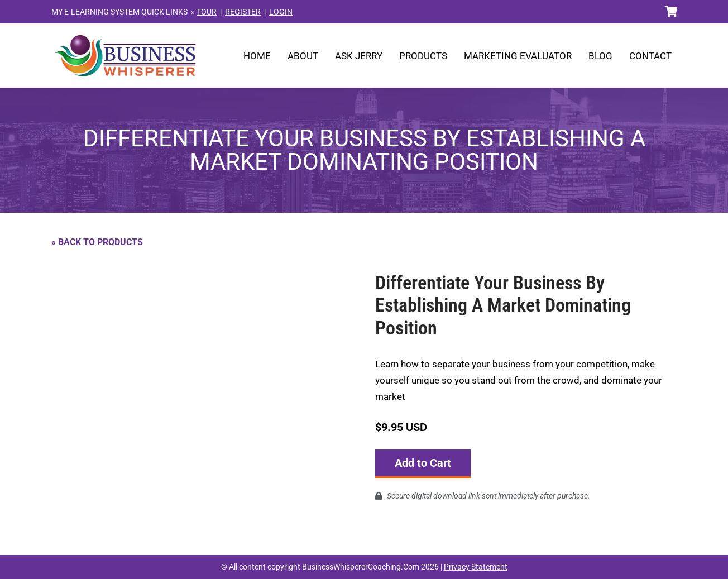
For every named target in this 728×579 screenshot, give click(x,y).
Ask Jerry (359, 56)
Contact (650, 56)
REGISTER (243, 12)
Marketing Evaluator (518, 56)
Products (423, 56)
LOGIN (281, 12)
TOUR (207, 12)
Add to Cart (423, 463)
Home (257, 56)
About (303, 56)
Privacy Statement (476, 567)
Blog (600, 56)
